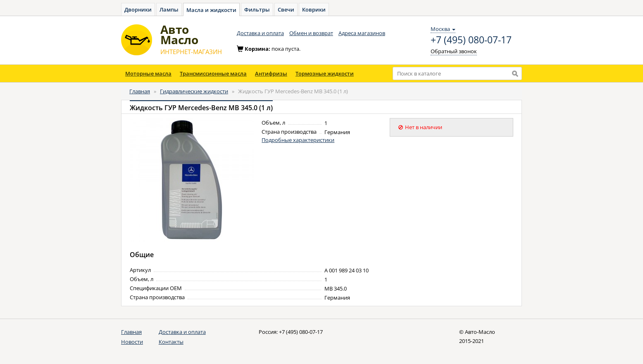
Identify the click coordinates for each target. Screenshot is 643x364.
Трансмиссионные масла (213, 73)
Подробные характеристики (298, 140)
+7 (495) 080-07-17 (471, 40)
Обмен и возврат (311, 33)
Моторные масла (148, 73)
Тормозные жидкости (325, 73)
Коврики (314, 9)
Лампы (169, 9)
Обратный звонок (454, 51)
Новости (132, 342)
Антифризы (271, 73)
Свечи (286, 9)
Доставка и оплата (260, 33)
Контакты (171, 342)
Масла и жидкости (211, 10)
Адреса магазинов (362, 33)
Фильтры (257, 9)
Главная (140, 91)
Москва (443, 29)
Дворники (138, 9)
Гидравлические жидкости (194, 91)
